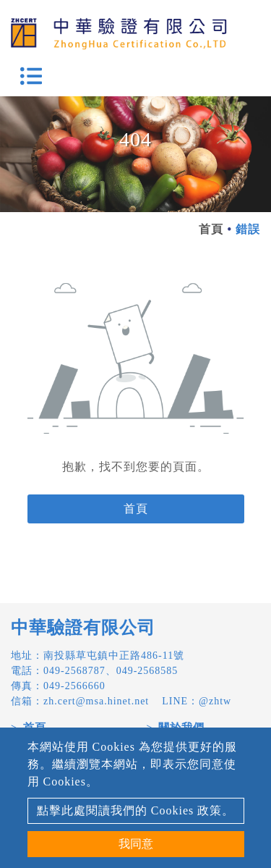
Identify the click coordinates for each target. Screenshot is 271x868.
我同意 (136, 844)
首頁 (211, 229)
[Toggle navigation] (31, 76)
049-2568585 (147, 671)
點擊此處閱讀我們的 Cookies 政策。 (135, 810)
